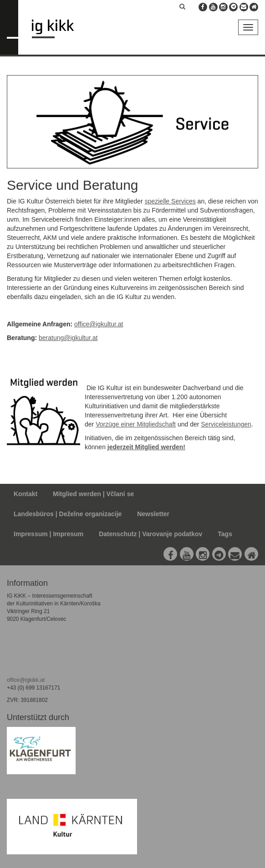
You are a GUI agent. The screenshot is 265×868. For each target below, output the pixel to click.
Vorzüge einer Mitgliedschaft (136, 424)
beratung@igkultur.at (68, 338)
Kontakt (25, 494)
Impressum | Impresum (48, 534)
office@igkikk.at (26, 680)
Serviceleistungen (226, 424)
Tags (225, 534)
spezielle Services (170, 201)
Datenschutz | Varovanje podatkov (150, 534)
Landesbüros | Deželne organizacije (68, 514)
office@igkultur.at (99, 324)
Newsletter (153, 514)
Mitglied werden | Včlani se (93, 494)
